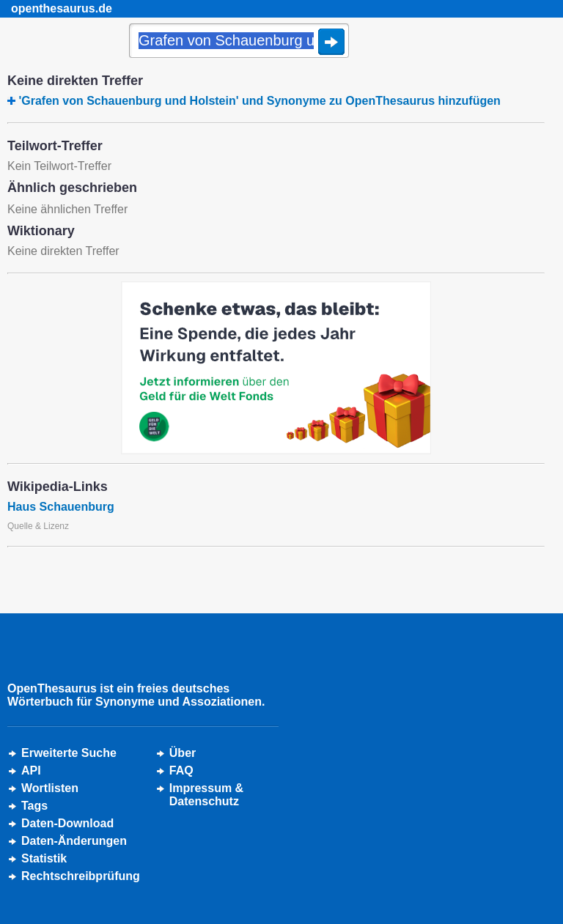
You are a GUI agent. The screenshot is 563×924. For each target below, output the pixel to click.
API (31, 770)
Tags (34, 806)
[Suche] (239, 42)
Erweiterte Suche (69, 753)
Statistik (44, 858)
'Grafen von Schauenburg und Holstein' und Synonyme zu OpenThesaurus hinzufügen (259, 101)
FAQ (181, 770)
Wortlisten (50, 788)
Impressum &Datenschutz (206, 795)
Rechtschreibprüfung (81, 876)
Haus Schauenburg (61, 507)
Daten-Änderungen (74, 841)
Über (183, 753)
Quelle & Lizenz (38, 526)
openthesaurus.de (62, 8)
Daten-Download (67, 823)
